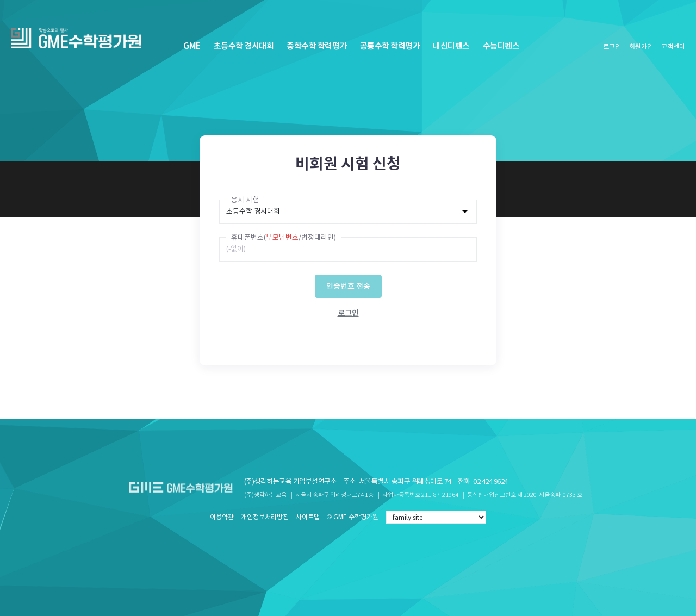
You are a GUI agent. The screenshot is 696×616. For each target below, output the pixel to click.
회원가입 (641, 47)
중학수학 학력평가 (317, 46)
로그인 (612, 47)
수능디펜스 (501, 46)
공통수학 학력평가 (390, 46)
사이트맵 (308, 517)
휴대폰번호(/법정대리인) (284, 237)
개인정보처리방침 (265, 517)
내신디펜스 (451, 46)
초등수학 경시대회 (244, 46)
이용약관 (222, 517)
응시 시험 (245, 200)
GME (192, 46)
